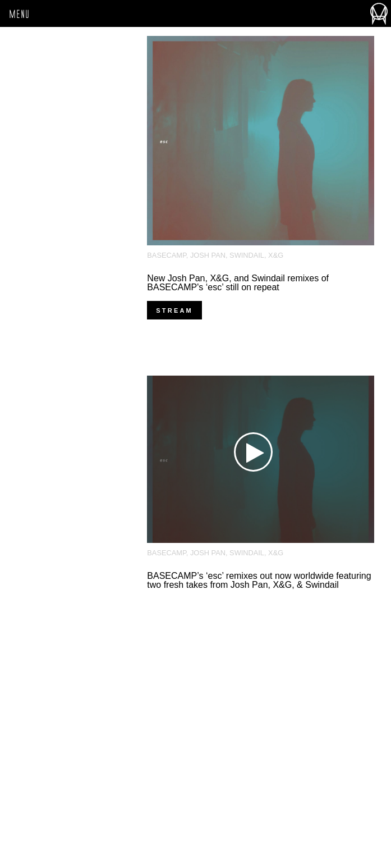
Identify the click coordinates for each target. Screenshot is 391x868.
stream (174, 310)
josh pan (208, 255)
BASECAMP (166, 255)
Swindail (247, 255)
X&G (276, 255)
